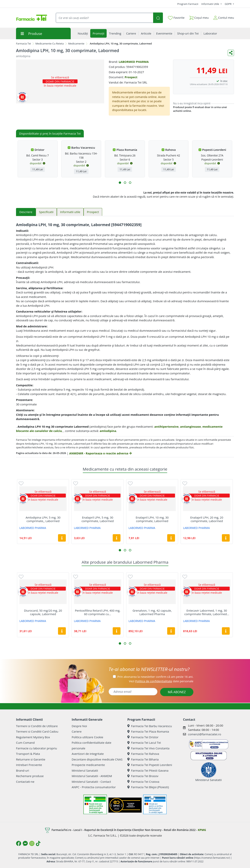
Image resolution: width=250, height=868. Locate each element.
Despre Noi (79, 726)
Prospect (131, 77)
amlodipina (108, 431)
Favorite (176, 18)
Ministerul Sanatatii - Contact (91, 782)
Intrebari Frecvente (29, 765)
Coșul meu (199, 17)
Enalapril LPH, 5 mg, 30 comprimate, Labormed (98, 519)
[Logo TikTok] (38, 843)
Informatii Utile (211, 4)
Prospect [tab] (93, 212)
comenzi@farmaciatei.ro (204, 734)
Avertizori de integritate (88, 754)
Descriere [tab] (26, 212)
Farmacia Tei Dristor (143, 737)
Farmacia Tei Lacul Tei (144, 743)
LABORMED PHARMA (134, 62)
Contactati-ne (25, 782)
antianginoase (191, 426)
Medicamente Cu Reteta (50, 44)
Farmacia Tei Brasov (143, 776)
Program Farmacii (188, 4)
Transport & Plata (28, 754)
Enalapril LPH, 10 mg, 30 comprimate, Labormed (152, 519)
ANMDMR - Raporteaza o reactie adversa (100, 453)
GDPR (229, 4)
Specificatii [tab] (46, 212)
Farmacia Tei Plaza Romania (148, 731)
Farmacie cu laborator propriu (37, 748)
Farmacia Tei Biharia (143, 759)
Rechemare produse (30, 776)
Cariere (77, 731)
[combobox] (104, 18)
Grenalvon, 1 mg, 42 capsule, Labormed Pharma (152, 612)
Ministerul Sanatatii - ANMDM (92, 776)
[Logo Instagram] (32, 843)
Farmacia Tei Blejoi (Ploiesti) (148, 787)
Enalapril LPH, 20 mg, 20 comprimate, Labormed (207, 519)
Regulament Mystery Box (33, 737)
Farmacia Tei (23, 44)
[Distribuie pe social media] (231, 53)
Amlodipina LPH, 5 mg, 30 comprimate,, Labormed (43, 519)
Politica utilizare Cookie (87, 737)
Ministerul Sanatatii (85, 770)
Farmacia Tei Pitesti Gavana (148, 770)
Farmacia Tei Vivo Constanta (148, 748)
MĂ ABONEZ (177, 692)
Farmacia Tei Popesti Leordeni (150, 765)
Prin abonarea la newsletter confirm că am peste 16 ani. (155, 677)
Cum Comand (25, 743)
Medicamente (76, 44)
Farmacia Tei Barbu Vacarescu (150, 726)
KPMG (202, 830)
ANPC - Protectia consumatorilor (94, 787)
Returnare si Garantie (31, 759)
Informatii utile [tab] (70, 212)
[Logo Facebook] (19, 843)
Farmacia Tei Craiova (143, 782)
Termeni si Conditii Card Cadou (37, 731)
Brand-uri (22, 770)
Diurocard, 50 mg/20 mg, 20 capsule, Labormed (43, 612)
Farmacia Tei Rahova (143, 754)
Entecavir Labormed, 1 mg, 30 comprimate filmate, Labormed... (207, 612)
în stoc (224, 81)
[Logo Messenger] (25, 843)
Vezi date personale (161, 681)
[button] (120, 183)
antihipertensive (166, 426)
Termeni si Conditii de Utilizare (37, 726)
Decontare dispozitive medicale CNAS (97, 759)
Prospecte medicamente (88, 765)
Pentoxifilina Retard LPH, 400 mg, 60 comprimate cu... (97, 612)
